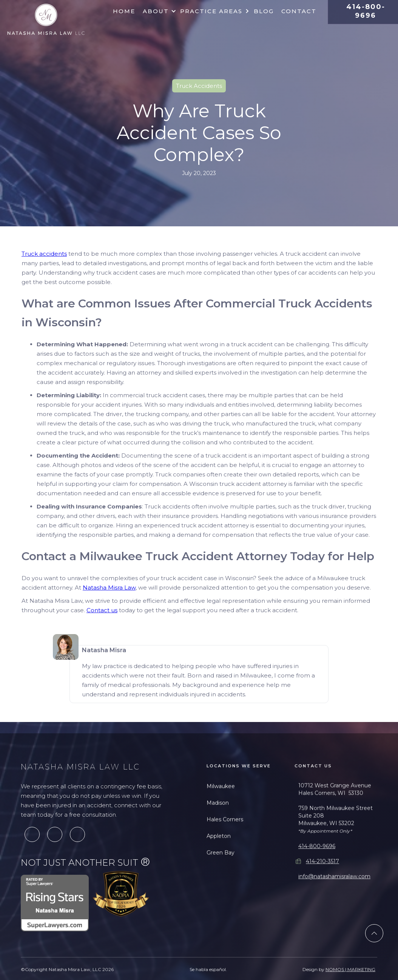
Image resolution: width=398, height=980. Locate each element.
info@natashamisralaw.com (334, 903)
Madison (218, 830)
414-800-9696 (317, 873)
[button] (158, 11)
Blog (264, 11)
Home (124, 11)
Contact (299, 11)
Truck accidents (44, 254)
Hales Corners (225, 846)
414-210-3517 (322, 888)
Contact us (102, 610)
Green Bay (221, 880)
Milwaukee (221, 813)
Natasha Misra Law (109, 588)
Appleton (219, 863)
